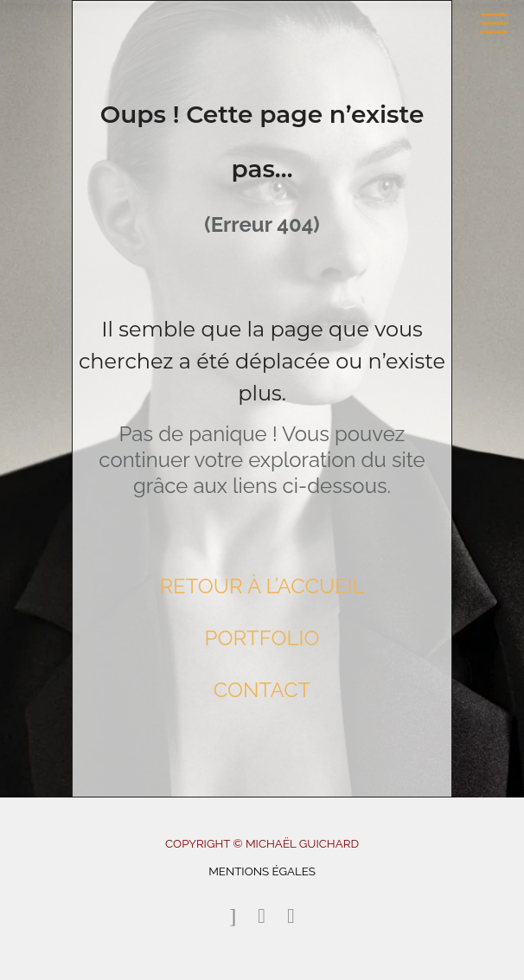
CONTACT (262, 690)
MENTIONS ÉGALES (262, 871)
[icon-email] (237, 916)
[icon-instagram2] (266, 916)
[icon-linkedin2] (291, 916)
